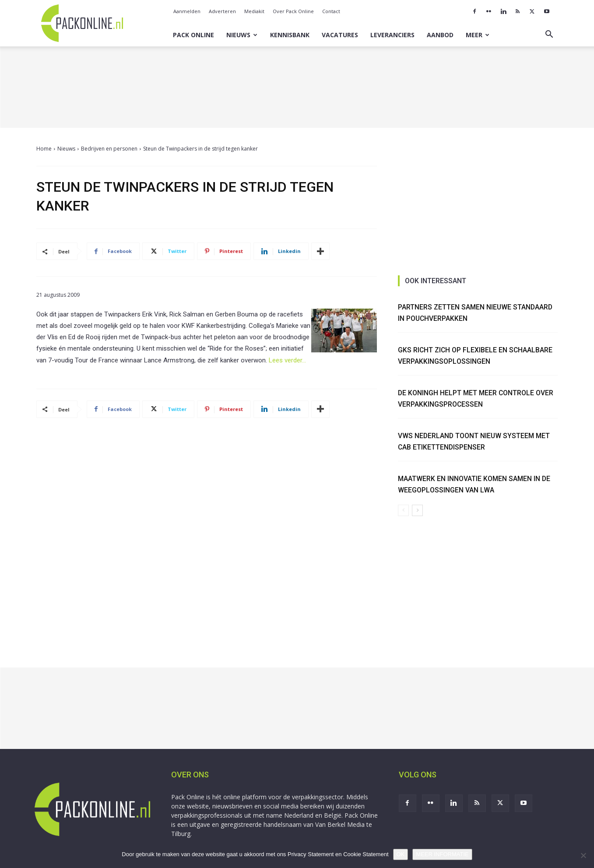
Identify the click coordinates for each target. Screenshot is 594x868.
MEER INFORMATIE (442, 854)
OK (401, 854)
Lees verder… (287, 360)
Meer (478, 35)
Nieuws (242, 35)
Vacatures (340, 35)
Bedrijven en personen (109, 149)
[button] (549, 35)
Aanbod (440, 35)
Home (44, 149)
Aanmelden (187, 11)
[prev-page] (403, 507)
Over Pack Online (293, 11)
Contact (331, 11)
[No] (583, 855)
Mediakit (254, 11)
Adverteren (222, 11)
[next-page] (417, 507)
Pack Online (193, 35)
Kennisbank (290, 35)
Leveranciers (392, 35)
